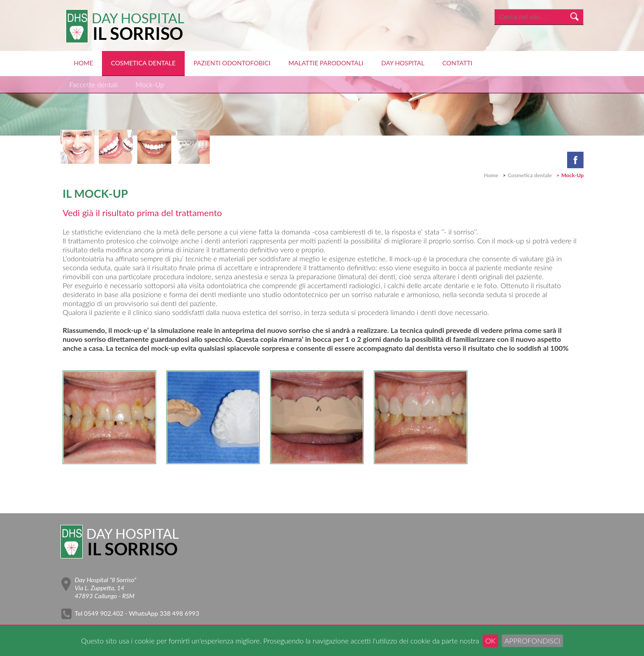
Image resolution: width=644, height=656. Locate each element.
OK (490, 641)
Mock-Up (150, 84)
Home (83, 63)
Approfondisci (532, 641)
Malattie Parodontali (326, 63)
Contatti (457, 63)
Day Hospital (403, 63)
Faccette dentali (93, 84)
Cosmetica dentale (143, 63)
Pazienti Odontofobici (232, 63)
